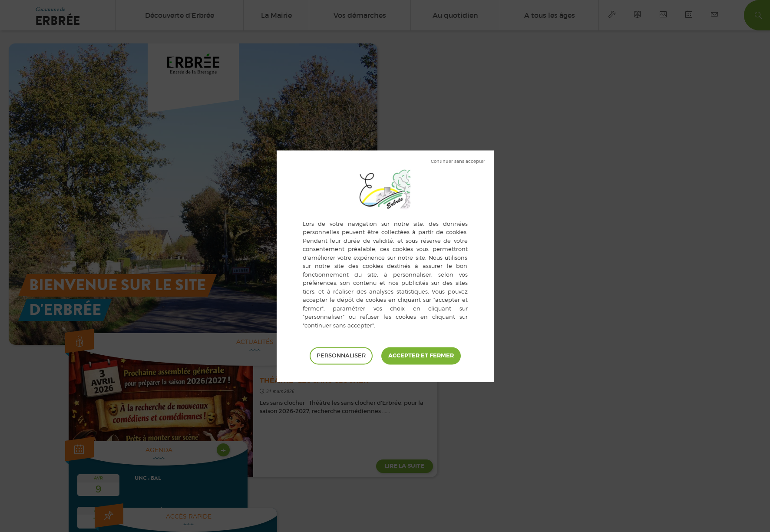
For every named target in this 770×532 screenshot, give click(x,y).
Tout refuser (458, 162)
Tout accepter (421, 356)
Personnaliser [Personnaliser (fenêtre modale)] (341, 355)
